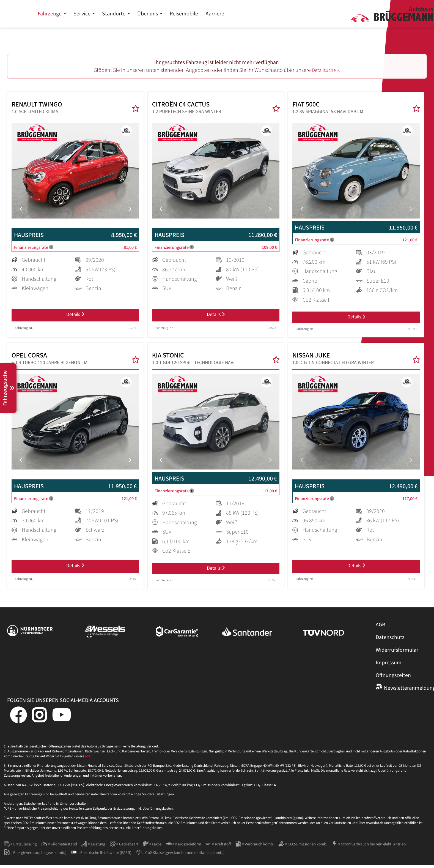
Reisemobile (276, 14)
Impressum (389, 666)
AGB (381, 628)
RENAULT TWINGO (43, 108)
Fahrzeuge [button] (142, 14)
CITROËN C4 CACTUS (188, 108)
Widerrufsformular (397, 653)
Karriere (307, 14)
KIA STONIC (193, 361)
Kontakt (416, 6)
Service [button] (174, 14)
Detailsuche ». (326, 70)
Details (75, 316)
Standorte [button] (206, 14)
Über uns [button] (240, 14)
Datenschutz (390, 640)
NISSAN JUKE (333, 361)
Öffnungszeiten (393, 678)
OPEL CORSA (50, 361)
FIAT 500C (328, 108)
